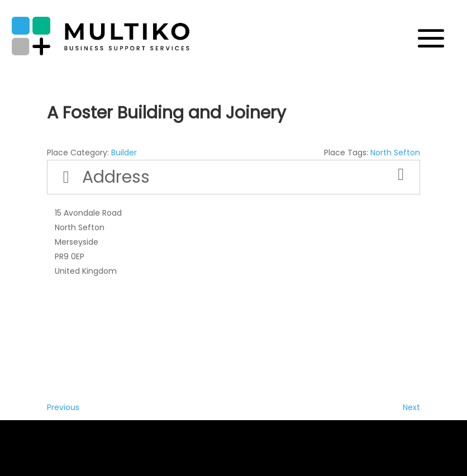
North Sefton (395, 153)
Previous (63, 407)
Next (411, 407)
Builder (124, 153)
